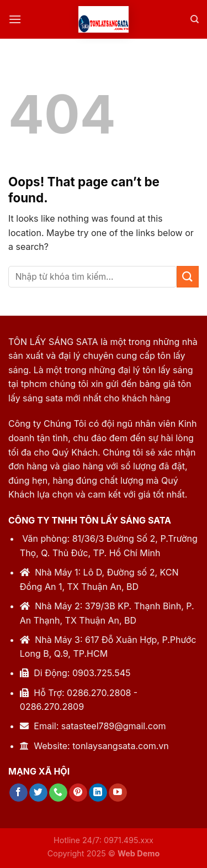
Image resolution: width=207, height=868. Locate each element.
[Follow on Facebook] (18, 793)
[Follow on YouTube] (118, 793)
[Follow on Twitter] (38, 793)
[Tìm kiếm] (195, 19)
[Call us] (58, 793)
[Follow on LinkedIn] (98, 793)
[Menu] (15, 19)
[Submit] (188, 277)
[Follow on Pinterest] (78, 793)
